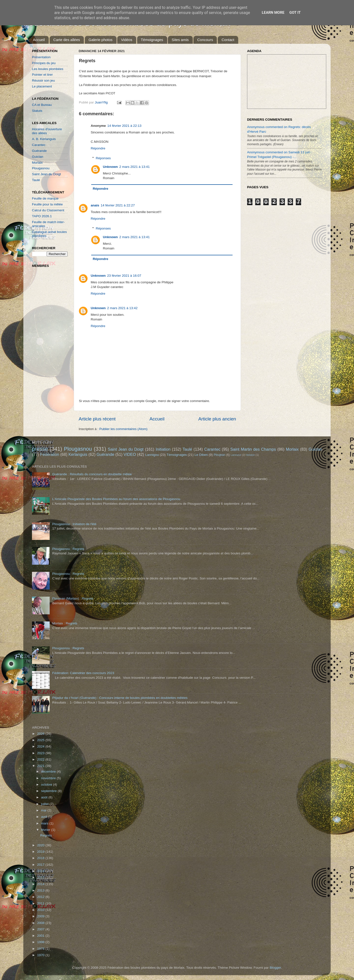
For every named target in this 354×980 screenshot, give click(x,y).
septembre (49, 791)
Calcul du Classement (48, 210)
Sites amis (180, 40)
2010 (41, 910)
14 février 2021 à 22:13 (125, 126)
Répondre (98, 148)
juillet (45, 804)
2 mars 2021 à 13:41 (134, 167)
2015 (41, 877)
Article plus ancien (217, 419)
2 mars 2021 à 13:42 (122, 308)
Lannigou (152, 455)
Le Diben (201, 455)
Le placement (42, 86)
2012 (41, 897)
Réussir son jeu (43, 80)
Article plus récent (97, 419)
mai (44, 810)
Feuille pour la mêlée (47, 204)
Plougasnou (41, 168)
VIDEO (130, 454)
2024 (41, 746)
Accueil (39, 40)
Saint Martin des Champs (253, 449)
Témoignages (152, 40)
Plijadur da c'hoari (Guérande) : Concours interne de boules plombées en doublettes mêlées (120, 698)
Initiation (163, 449)
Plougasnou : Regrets (68, 549)
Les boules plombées (48, 69)
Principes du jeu (44, 63)
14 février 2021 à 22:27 (118, 205)
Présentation (41, 57)
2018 (41, 858)
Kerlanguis (78, 454)
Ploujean (219, 455)
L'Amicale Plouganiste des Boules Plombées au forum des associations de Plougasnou (116, 499)
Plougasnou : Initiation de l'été (74, 524)
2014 (41, 884)
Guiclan (38, 157)
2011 (41, 903)
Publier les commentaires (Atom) (123, 429)
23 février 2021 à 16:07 (124, 276)
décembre (49, 771)
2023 (41, 753)
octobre (47, 785)
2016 (41, 871)
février (46, 830)
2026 (41, 734)
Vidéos (127, 40)
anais (95, 205)
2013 (41, 890)
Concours (205, 40)
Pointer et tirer (42, 75)
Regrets (46, 835)
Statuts (37, 111)
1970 (41, 955)
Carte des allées (67, 40)
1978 (41, 949)
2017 (41, 865)
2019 (41, 852)
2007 (41, 929)
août (45, 797)
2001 (41, 936)
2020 (41, 845)
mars (45, 823)
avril (45, 817)
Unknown (111, 167)
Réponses (103, 158)
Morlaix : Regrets (65, 623)
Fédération (50, 454)
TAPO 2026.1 (42, 216)
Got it (295, 13)
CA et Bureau (42, 105)
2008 (41, 923)
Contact (228, 40)
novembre (49, 778)
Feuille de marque (45, 198)
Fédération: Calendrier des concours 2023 (83, 673)
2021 (41, 766)
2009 (41, 916)
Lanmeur (236, 455)
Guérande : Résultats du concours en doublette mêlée (92, 474)
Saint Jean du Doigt (46, 174)
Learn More (273, 13)
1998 (41, 942)
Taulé (36, 180)
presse (40, 449)
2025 (41, 740)
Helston (250, 455)
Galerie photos (101, 40)
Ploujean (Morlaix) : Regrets (73, 598)
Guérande (39, 151)
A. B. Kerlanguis (44, 139)
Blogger (275, 968)
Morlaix (37, 163)
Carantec (39, 145)
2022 (41, 759)
